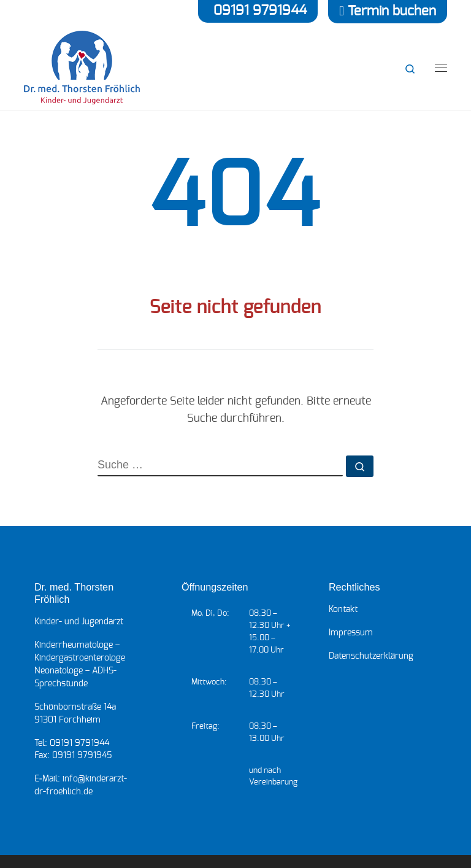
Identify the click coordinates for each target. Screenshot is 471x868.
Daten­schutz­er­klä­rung (371, 656)
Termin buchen (392, 11)
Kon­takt (343, 610)
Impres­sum (351, 633)
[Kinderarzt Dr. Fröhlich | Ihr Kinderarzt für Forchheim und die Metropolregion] (82, 67)
